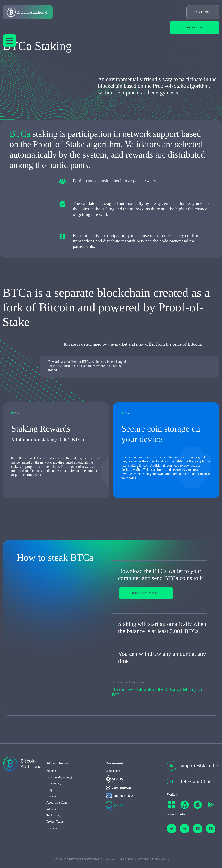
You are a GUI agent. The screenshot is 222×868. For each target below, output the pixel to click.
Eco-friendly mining (59, 784)
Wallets (51, 816)
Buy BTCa (195, 28)
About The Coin (57, 809)
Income (51, 803)
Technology (54, 822)
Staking (51, 778)
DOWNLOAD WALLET (151, 594)
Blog (50, 797)
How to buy (54, 790)
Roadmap (52, 835)
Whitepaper (113, 778)
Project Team (55, 828)
